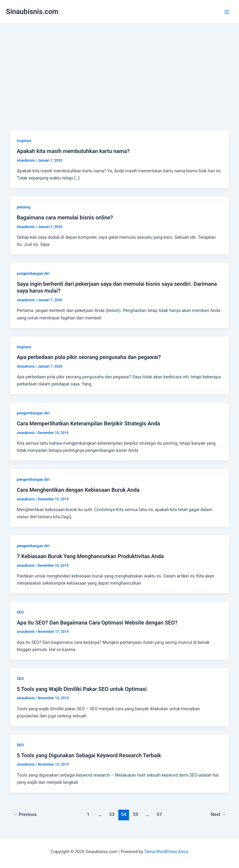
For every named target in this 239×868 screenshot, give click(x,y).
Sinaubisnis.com (32, 12)
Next (218, 814)
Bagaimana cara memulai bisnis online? (65, 217)
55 (136, 814)
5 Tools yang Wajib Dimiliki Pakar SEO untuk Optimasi (82, 689)
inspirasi (24, 141)
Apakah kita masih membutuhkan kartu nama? (73, 151)
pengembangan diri (33, 273)
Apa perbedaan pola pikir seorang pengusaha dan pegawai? (89, 357)
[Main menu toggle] (227, 12)
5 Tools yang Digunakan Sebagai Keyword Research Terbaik (89, 755)
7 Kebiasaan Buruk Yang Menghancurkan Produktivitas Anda (90, 556)
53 (112, 814)
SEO (20, 612)
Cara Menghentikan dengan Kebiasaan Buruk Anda (78, 490)
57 (159, 814)
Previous (25, 814)
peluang (23, 207)
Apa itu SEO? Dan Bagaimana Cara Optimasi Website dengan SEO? (97, 623)
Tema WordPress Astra (166, 852)
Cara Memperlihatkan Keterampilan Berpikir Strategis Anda (88, 423)
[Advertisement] (119, 68)
